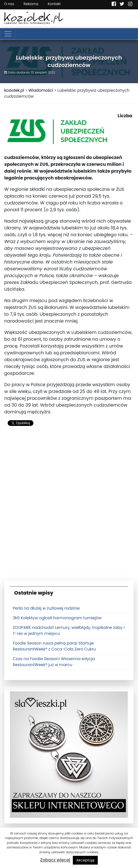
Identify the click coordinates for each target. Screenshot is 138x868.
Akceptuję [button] (85, 860)
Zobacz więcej (55, 860)
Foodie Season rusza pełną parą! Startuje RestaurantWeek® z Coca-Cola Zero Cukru (54, 646)
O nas (9, 4)
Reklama (31, 4)
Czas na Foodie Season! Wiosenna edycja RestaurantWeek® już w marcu (54, 662)
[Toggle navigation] (8, 34)
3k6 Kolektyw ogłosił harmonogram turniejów (57, 618)
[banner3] (69, 754)
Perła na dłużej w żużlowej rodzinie (46, 608)
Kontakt (54, 4)
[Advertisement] (69, 506)
